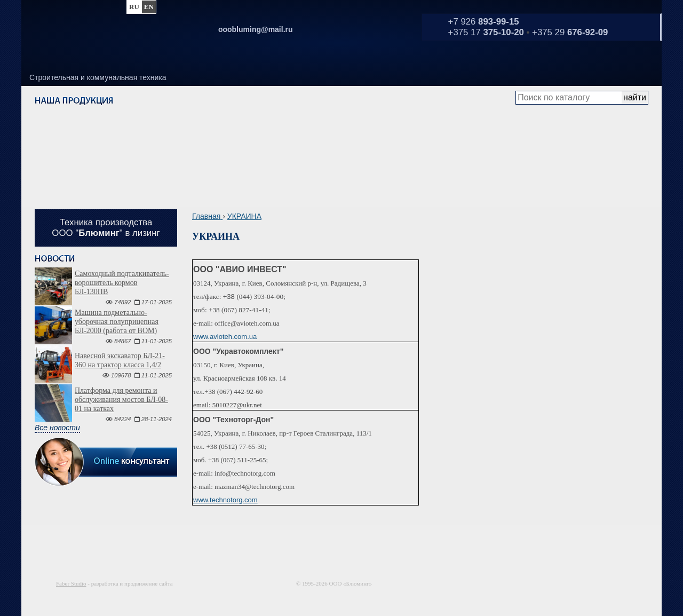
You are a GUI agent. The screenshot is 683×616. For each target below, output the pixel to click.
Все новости (57, 428)
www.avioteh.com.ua (225, 337)
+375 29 (570, 32)
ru (134, 7)
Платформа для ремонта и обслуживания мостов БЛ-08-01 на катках (121, 400)
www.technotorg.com (225, 500)
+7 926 (484, 22)
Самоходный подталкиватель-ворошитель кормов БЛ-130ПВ (122, 283)
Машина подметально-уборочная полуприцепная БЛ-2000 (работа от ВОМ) (117, 322)
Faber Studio (71, 583)
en (149, 7)
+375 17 (486, 32)
